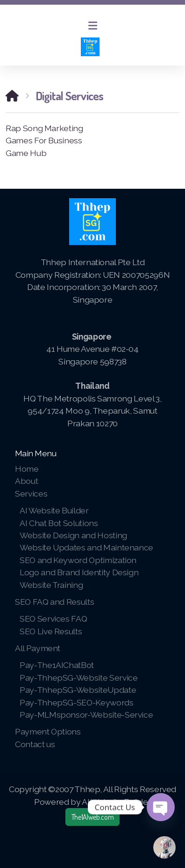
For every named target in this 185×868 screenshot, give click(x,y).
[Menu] (92, 26)
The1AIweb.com (92, 817)
